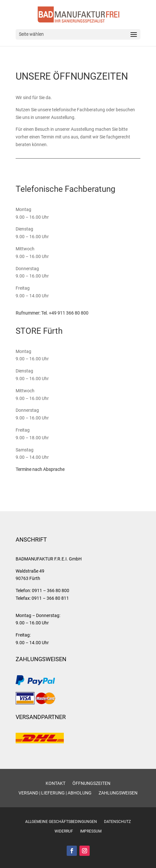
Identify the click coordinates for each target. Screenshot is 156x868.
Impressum (91, 831)
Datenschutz (117, 822)
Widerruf (64, 831)
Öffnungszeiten (91, 783)
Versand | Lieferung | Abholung (55, 793)
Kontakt (56, 783)
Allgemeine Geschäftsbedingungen (61, 822)
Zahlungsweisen (118, 793)
